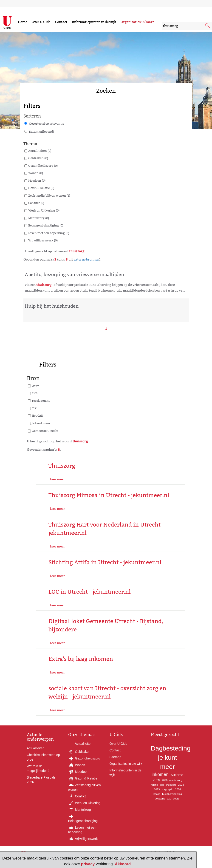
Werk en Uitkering (84, 803)
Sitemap (115, 757)
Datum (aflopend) (41, 132)
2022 (181, 785)
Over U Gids (41, 22)
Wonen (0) (36, 173)
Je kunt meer (41, 423)
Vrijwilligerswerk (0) (43, 240)
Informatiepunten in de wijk (94, 22)
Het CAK (37, 415)
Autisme (177, 775)
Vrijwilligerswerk (83, 839)
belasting (160, 799)
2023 (157, 789)
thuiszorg (171, 785)
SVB (35, 393)
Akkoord (123, 864)
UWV (35, 386)
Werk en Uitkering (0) (44, 210)
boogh (177, 799)
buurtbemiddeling (172, 794)
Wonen (77, 765)
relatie (154, 785)
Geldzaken (79, 752)
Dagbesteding (171, 748)
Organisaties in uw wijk (126, 764)
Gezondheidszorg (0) (43, 166)
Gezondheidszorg (84, 758)
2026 (165, 780)
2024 (178, 789)
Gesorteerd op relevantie (47, 123)
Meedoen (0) (37, 180)
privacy (88, 864)
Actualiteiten (36, 748)
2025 (156, 780)
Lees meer (57, 479)
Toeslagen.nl (41, 401)
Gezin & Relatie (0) (41, 188)
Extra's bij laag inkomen (81, 659)
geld (171, 789)
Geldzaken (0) (38, 158)
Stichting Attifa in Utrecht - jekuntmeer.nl (105, 562)
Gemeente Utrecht (45, 431)
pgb (162, 785)
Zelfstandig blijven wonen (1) (49, 195)
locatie (157, 794)
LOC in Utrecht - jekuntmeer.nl (90, 592)
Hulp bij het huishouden (52, 306)
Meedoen (78, 772)
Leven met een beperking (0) (49, 233)
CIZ (34, 408)
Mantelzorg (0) (39, 218)
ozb (169, 799)
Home (23, 22)
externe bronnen (86, 259)
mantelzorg (176, 780)
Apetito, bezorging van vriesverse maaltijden (74, 275)
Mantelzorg (80, 810)
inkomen (160, 774)
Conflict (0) (36, 203)
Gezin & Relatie (83, 778)
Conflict (77, 796)
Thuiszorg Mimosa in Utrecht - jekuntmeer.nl (109, 495)
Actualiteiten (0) (40, 151)
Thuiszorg (62, 466)
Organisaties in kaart (137, 22)
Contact (61, 22)
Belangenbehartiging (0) (46, 225)
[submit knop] (208, 26)
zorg (164, 789)
